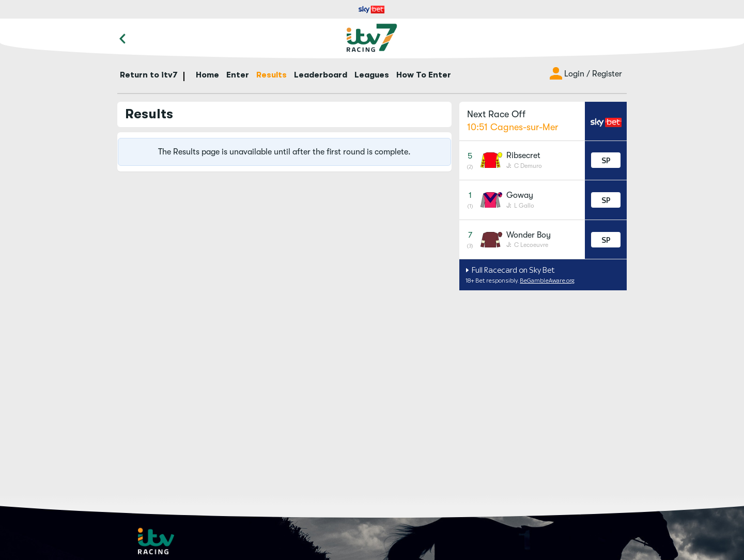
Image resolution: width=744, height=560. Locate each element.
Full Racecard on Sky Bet (513, 270)
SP (606, 160)
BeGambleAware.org (547, 281)
